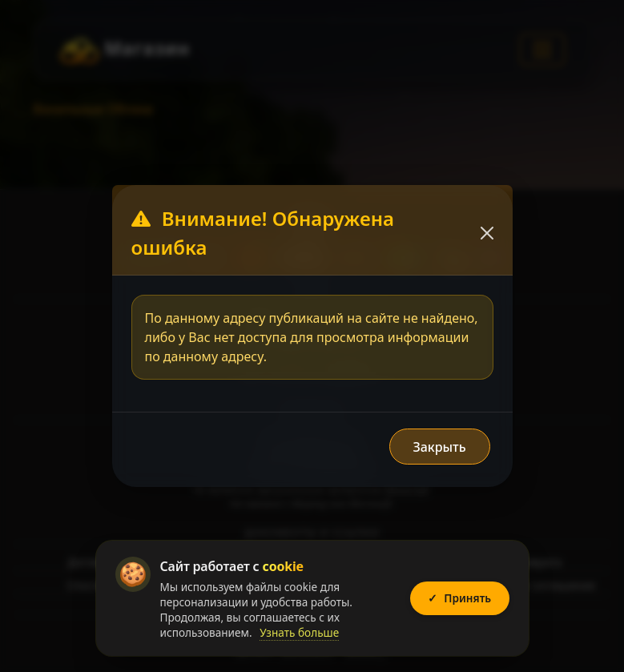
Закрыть (439, 447)
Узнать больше (299, 632)
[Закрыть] (487, 233)
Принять (459, 598)
